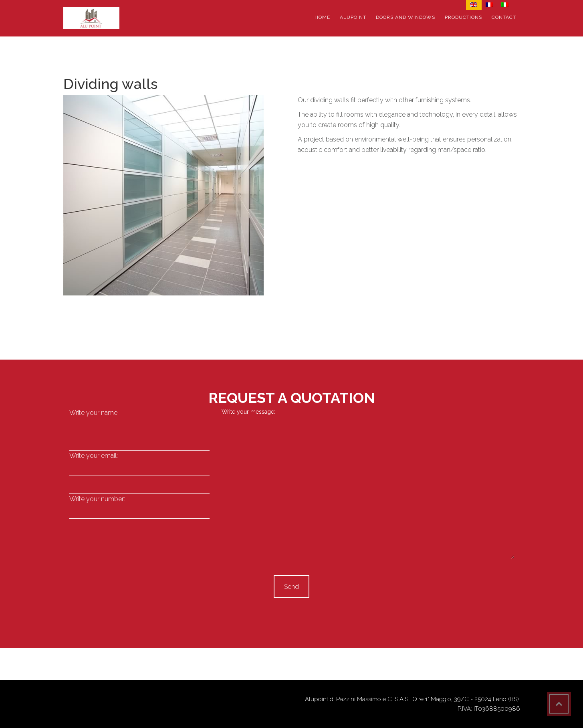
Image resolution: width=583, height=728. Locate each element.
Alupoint (353, 17)
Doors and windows (405, 17)
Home (322, 17)
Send (291, 587)
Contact (504, 17)
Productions (463, 17)
